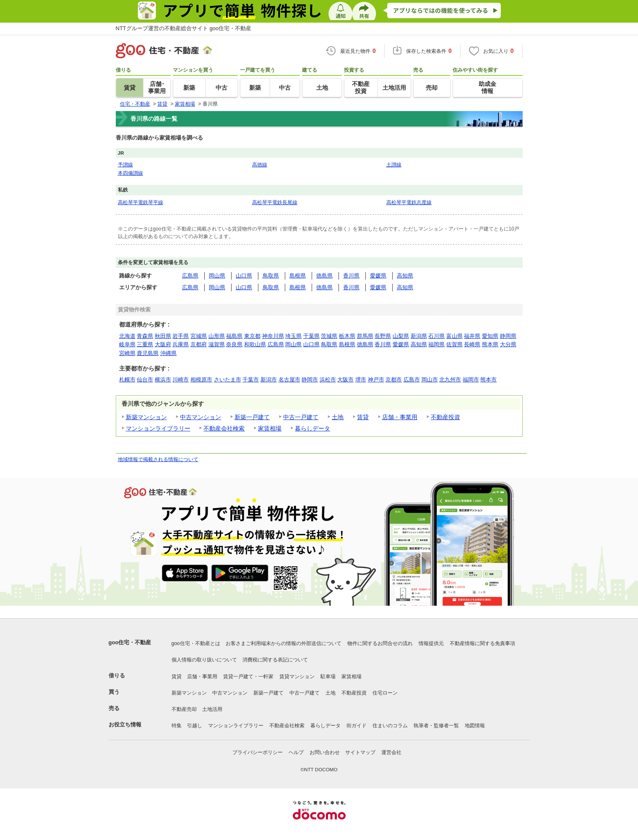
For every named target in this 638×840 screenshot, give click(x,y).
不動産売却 (184, 709)
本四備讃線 (130, 173)
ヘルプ (296, 752)
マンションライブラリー (158, 428)
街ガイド (357, 726)
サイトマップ (360, 752)
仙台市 (145, 380)
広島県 (190, 276)
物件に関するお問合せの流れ (380, 643)
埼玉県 (293, 336)
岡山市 (430, 380)
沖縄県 (168, 353)
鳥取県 (271, 276)
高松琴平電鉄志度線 (409, 202)
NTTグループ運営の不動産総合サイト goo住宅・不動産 (184, 28)
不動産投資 (445, 417)
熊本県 (490, 344)
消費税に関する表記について (275, 660)
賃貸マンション (297, 677)
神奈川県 (273, 336)
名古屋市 (289, 380)
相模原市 (201, 380)
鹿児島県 (148, 353)
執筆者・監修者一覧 (436, 726)
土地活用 (212, 709)
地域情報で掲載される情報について (158, 459)
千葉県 (311, 336)
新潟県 (419, 336)
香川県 (351, 276)
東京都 (252, 336)
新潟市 (269, 380)
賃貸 (363, 417)
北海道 (127, 336)
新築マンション (146, 417)
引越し (195, 726)
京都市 (394, 380)
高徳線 (260, 165)
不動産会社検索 (224, 428)
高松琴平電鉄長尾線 (275, 202)
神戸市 (376, 380)
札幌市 (127, 380)
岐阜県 (127, 344)
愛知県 (490, 336)
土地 (338, 417)
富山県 (454, 336)
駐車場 (328, 677)
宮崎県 (127, 353)
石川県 (436, 336)
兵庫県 (181, 344)
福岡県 (436, 344)
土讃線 (394, 165)
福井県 (472, 336)
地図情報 (475, 726)
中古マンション (201, 417)
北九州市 (450, 380)
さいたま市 (228, 380)
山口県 (244, 276)
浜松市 (328, 380)
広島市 (412, 380)
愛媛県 (378, 276)
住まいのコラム (390, 726)
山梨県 (401, 336)
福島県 (234, 336)
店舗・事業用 (400, 417)
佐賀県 (454, 344)
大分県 (508, 344)
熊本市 (488, 380)
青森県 (145, 336)
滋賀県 (217, 344)
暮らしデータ (312, 428)
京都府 (199, 344)
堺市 (361, 380)
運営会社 (391, 752)
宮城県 (199, 336)
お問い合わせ (325, 752)
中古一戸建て (301, 417)
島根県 (298, 276)
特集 (177, 726)
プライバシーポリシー (258, 752)
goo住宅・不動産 (130, 642)
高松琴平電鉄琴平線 (141, 202)
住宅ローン (385, 693)
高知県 (405, 276)
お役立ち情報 (125, 725)
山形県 (217, 336)
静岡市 (310, 380)
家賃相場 (270, 428)
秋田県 (163, 336)
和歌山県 (255, 344)
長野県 (383, 336)
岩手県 (181, 336)
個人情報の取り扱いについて (204, 660)
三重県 (145, 344)
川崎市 (181, 380)
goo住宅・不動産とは (196, 643)
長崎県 (472, 344)
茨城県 (329, 336)
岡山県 (217, 276)
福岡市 (471, 380)
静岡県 (508, 336)
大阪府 (163, 344)
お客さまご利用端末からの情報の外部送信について (284, 643)
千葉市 (251, 380)
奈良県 (234, 344)
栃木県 (347, 336)
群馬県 (365, 336)
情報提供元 (431, 643)
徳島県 (324, 276)
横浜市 (163, 380)
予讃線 (125, 165)
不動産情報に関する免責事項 (482, 643)
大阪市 (345, 380)
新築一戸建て (252, 417)
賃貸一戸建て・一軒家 (248, 677)
